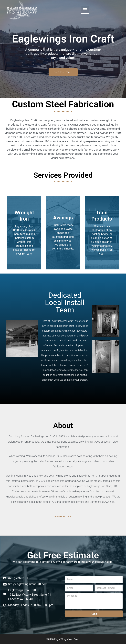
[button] (85, 10)
